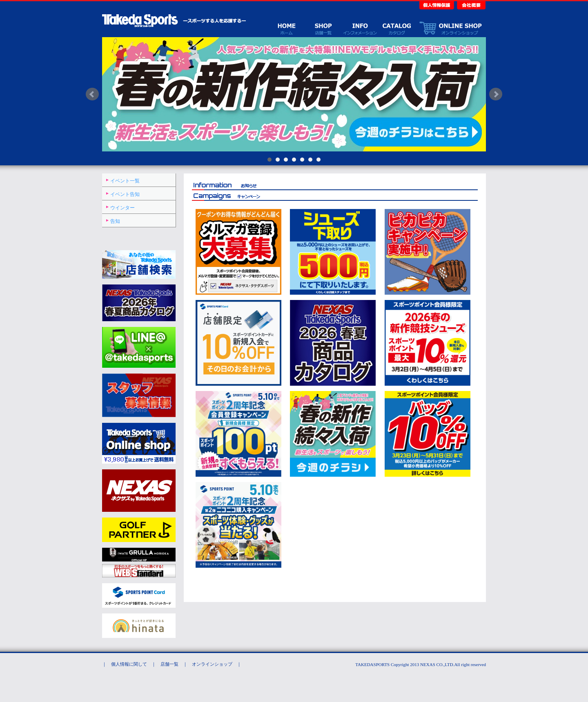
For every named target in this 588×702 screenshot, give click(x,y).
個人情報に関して (129, 664)
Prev (92, 94)
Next (496, 94)
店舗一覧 (323, 28)
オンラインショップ (450, 28)
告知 (115, 221)
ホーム (286, 28)
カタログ (396, 28)
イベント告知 (125, 194)
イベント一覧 (125, 181)
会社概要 (470, 5)
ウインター (122, 208)
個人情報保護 (437, 5)
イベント (360, 28)
